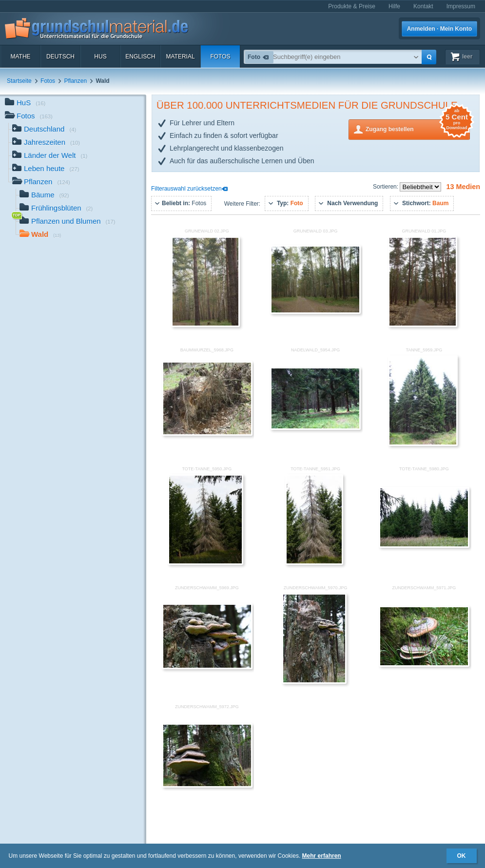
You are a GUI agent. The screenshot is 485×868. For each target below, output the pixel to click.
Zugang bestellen (418, 128)
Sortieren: (386, 187)
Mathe (20, 57)
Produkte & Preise (352, 6)
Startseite (19, 81)
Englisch (140, 57)
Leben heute (46, 169)
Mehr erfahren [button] (322, 856)
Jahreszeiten (46, 143)
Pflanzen (75, 81)
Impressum (461, 6)
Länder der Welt (50, 156)
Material (180, 57)
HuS (100, 57)
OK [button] (462, 856)
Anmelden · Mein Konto (439, 29)
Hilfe (394, 6)
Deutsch (60, 57)
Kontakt (423, 6)
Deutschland (44, 130)
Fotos (220, 57)
